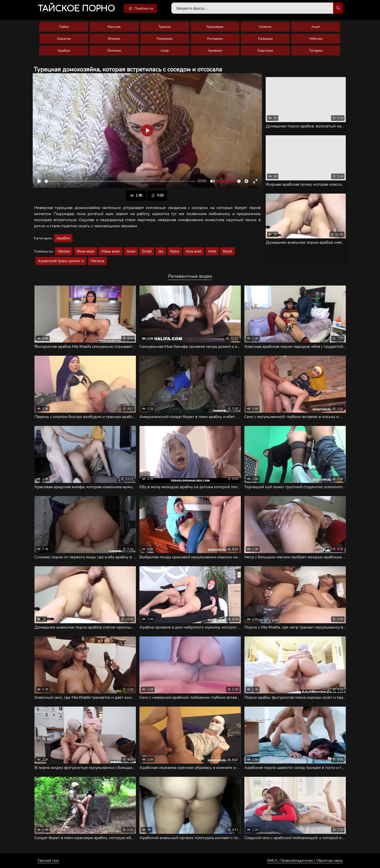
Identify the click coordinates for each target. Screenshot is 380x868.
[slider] (120, 181)
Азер (165, 51)
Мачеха (97, 261)
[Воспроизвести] (39, 181)
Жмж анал (86, 251)
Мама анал (111, 251)
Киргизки (265, 51)
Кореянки (165, 39)
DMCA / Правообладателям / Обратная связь (305, 861)
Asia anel (194, 251)
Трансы (165, 27)
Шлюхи (265, 27)
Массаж (114, 27)
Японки (114, 39)
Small (147, 251)
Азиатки (64, 39)
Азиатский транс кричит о (61, 261)
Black (228, 251)
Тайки (64, 27)
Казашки (265, 39)
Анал (316, 27)
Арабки (64, 51)
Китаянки (215, 39)
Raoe (175, 251)
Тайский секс (48, 861)
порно (76, 9)
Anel (212, 251)
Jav (161, 251)
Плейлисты (140, 8)
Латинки (114, 51)
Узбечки (316, 39)
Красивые (215, 27)
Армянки (215, 51)
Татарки (316, 51)
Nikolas (64, 251)
